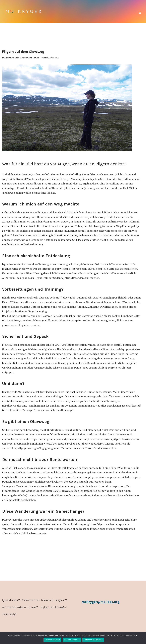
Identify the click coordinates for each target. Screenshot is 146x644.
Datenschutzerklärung (93, 640)
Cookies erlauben (52, 640)
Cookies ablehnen (72, 640)
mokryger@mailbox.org (102, 602)
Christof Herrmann (64, 491)
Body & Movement (23, 58)
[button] (140, 13)
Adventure (9, 58)
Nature (36, 58)
